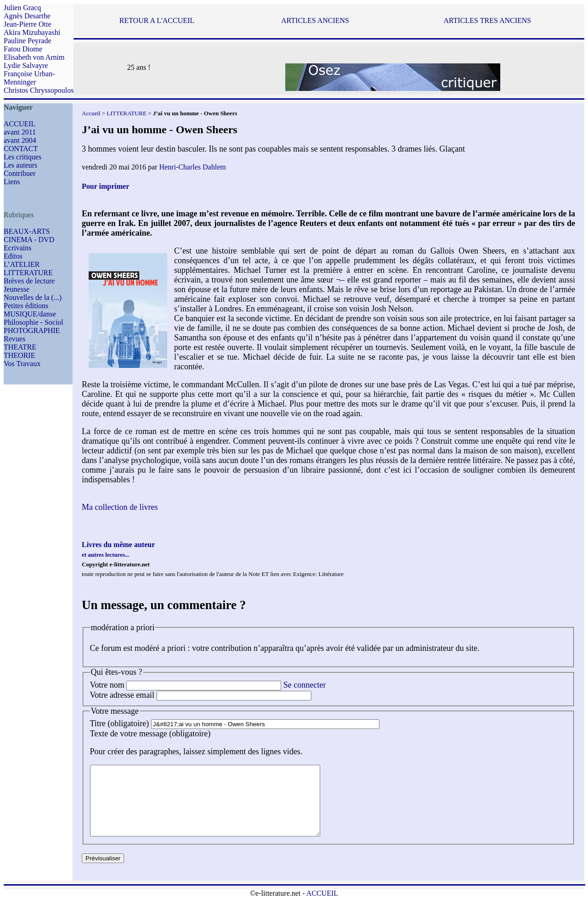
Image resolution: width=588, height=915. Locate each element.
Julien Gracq (22, 8)
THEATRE (20, 347)
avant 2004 (20, 140)
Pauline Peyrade (28, 41)
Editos (13, 256)
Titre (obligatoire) (120, 723)
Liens (12, 182)
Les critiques (23, 157)
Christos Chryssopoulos (39, 90)
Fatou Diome (23, 49)
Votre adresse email (122, 695)
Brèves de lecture (29, 281)
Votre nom (107, 685)
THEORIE (19, 355)
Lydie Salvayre (26, 65)
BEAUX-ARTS (27, 231)
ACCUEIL (20, 124)
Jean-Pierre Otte (28, 24)
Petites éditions (26, 306)
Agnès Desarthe (27, 16)
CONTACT (21, 149)
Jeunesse (17, 289)
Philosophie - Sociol (34, 322)
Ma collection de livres (120, 507)
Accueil (91, 113)
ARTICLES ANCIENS (315, 20)
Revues (14, 339)
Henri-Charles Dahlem (192, 167)
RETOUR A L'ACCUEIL (157, 20)
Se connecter (305, 685)
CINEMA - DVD (29, 240)
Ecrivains (17, 248)
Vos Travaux (22, 364)
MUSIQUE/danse (30, 314)
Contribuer (20, 173)
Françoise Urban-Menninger (29, 78)
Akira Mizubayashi (32, 32)
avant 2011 (20, 132)
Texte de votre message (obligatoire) (150, 734)
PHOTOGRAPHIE (32, 330)
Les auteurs (20, 165)
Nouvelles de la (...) (33, 297)
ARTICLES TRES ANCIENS (487, 20)
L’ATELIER (22, 264)
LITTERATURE (28, 273)
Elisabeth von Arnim (34, 57)
